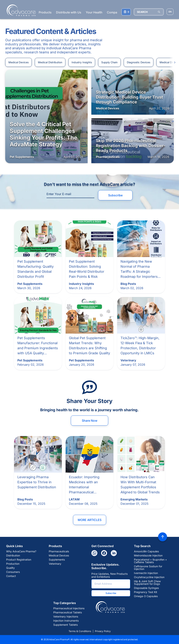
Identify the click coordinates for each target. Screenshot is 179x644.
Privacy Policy (103, 631)
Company (114, 12)
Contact (11, 576)
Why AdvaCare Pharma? (21, 551)
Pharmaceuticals (59, 551)
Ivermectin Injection (146, 573)
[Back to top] (163, 537)
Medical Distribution (50, 62)
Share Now (90, 421)
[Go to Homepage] (20, 10)
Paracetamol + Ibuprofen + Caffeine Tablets (150, 561)
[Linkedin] (114, 553)
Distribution (13, 556)
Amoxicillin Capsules (146, 551)
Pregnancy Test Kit (146, 592)
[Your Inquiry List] (126, 12)
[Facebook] (104, 553)
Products (45, 12)
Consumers (13, 572)
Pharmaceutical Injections (69, 608)
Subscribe (115, 195)
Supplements (57, 560)
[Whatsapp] (94, 553)
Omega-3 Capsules (146, 596)
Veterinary (55, 564)
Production (13, 564)
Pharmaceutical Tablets (68, 612)
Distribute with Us (69, 12)
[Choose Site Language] (170, 12)
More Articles (90, 520)
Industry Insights (82, 62)
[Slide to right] (173, 62)
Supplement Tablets (65, 625)
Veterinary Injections (66, 617)
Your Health (94, 12)
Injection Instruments (66, 621)
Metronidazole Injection (148, 556)
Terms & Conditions (80, 631)
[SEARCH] (149, 12)
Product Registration (19, 560)
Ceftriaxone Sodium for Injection (148, 568)
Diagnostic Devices (139, 62)
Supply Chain (109, 62)
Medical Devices (18, 62)
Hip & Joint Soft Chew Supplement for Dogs (147, 583)
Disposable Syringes (146, 588)
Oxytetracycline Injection (149, 577)
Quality (10, 568)
